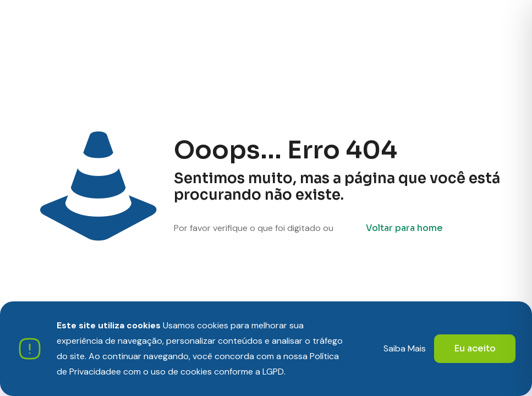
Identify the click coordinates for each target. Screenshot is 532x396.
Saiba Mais (405, 348)
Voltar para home (404, 228)
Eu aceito (475, 348)
